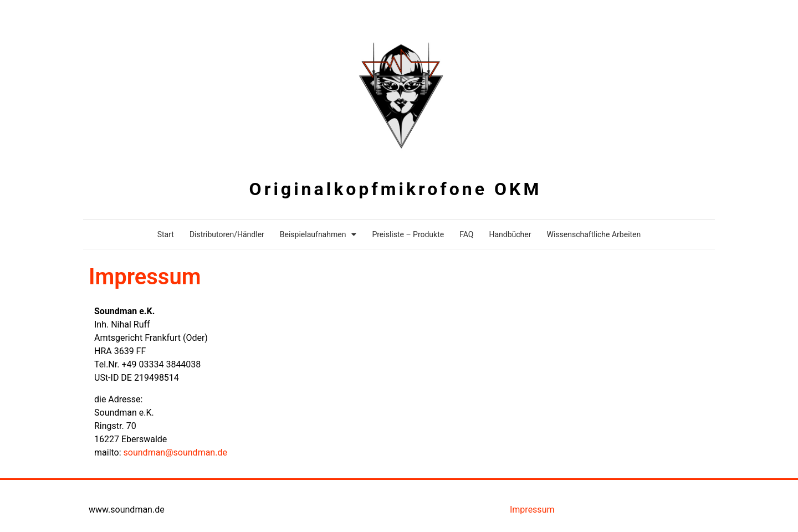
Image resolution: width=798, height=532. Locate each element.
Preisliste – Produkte (408, 234)
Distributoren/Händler (227, 234)
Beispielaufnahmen (318, 234)
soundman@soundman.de (175, 452)
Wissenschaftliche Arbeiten (594, 234)
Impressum (532, 510)
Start (166, 234)
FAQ (466, 234)
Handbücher (510, 234)
